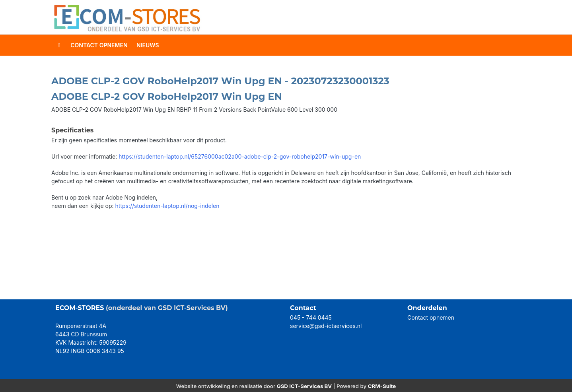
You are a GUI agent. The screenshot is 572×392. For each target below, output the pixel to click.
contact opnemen (99, 45)
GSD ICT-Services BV (304, 386)
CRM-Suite (382, 386)
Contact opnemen (431, 317)
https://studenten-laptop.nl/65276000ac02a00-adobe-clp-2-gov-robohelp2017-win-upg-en (240, 156)
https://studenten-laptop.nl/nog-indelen (167, 206)
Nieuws (148, 45)
